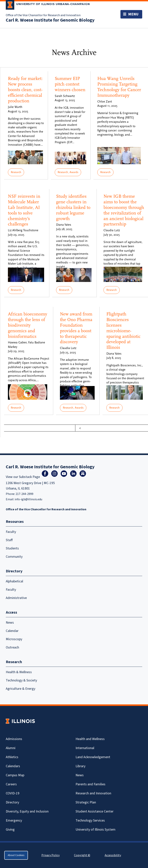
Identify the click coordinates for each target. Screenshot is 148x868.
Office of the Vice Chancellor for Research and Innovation (43, 15)
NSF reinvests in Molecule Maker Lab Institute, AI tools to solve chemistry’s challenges (24, 210)
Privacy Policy (50, 855)
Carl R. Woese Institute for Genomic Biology (50, 20)
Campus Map (15, 775)
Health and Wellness (90, 739)
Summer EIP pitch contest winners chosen (70, 84)
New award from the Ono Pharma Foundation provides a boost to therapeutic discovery (76, 328)
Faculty (11, 532)
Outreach (12, 647)
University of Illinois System (95, 830)
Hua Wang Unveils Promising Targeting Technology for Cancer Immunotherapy (119, 87)
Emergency (14, 820)
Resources (15, 522)
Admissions (14, 739)
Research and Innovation (93, 793)
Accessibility (113, 855)
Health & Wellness (19, 672)
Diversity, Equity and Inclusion (27, 811)
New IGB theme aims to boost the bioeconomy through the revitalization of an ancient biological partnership (124, 210)
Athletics (12, 757)
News (10, 623)
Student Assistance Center (95, 811)
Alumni (11, 748)
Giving (10, 830)
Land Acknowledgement (93, 757)
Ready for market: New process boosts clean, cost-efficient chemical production (25, 90)
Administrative (16, 598)
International (85, 748)
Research (16, 172)
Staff (9, 540)
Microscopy (14, 639)
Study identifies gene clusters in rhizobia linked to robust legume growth (73, 207)
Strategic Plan (86, 802)
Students (12, 548)
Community (14, 557)
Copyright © (82, 855)
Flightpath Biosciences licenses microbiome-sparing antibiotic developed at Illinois (123, 331)
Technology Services (90, 820)
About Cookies (16, 855)
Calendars (13, 766)
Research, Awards (68, 172)
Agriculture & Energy (21, 689)
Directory (12, 802)
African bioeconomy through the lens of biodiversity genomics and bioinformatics (28, 325)
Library (80, 766)
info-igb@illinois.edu (28, 499)
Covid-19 (13, 793)
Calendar (12, 631)
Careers (11, 784)
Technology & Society (21, 680)
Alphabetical (14, 581)
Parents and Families (90, 784)
